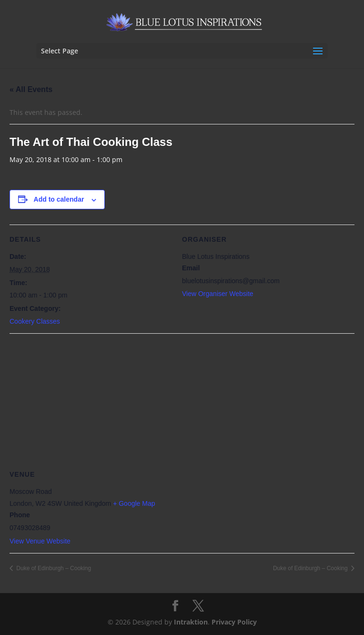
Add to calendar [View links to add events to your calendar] (59, 199)
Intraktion (191, 622)
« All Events (31, 89)
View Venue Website (40, 541)
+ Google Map (134, 503)
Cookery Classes (35, 321)
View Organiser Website (218, 294)
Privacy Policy (234, 622)
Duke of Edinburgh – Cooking (53, 568)
